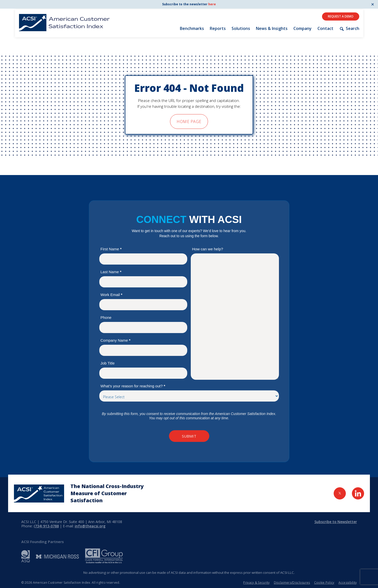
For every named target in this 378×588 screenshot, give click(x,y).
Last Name (111, 272)
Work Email (111, 295)
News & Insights (272, 28)
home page (189, 122)
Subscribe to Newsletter (336, 522)
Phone (106, 317)
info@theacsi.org (90, 526)
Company (303, 28)
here (212, 4)
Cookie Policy (324, 583)
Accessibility (348, 583)
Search (349, 29)
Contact (325, 28)
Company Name (116, 340)
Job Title (108, 363)
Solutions (241, 28)
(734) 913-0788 (46, 526)
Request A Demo (341, 16)
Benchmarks (192, 28)
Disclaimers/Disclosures (292, 583)
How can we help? (208, 249)
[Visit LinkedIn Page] (358, 493)
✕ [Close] (373, 4)
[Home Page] (39, 494)
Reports (218, 28)
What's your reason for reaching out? (133, 386)
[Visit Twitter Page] (340, 493)
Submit (189, 436)
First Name (111, 249)
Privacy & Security (256, 583)
